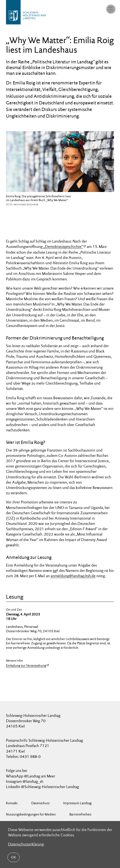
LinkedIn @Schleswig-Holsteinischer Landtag (42, 787)
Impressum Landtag (77, 803)
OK (14, 857)
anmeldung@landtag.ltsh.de (73, 576)
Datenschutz (40, 803)
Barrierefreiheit (80, 814)
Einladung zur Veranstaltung (26, 666)
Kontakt (12, 803)
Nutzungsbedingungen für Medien (31, 814)
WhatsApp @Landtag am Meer (31, 776)
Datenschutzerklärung (26, 844)
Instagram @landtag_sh (25, 781)
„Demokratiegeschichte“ (63, 246)
